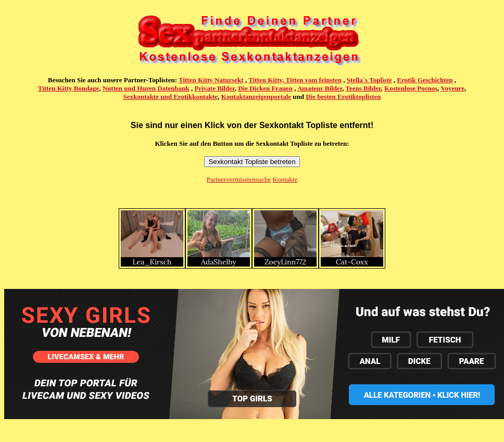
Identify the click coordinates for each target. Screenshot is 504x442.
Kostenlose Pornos (411, 88)
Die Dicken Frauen (265, 88)
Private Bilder (215, 88)
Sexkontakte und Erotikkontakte (170, 97)
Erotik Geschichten (425, 80)
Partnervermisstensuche (239, 179)
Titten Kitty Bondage (69, 88)
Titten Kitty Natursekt (211, 80)
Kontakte (285, 179)
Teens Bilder (363, 88)
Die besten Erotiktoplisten (343, 97)
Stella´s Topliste (369, 80)
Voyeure (453, 88)
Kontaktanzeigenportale (256, 97)
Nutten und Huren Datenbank (146, 88)
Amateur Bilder (320, 88)
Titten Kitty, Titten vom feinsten (295, 80)
